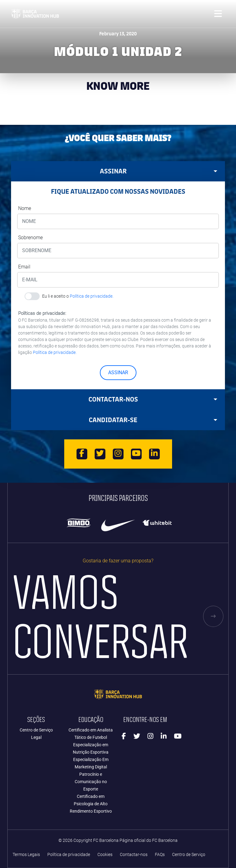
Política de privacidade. (92, 296)
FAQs (160, 855)
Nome (25, 208)
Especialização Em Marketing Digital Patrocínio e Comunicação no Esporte (91, 774)
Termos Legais (26, 855)
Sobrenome (30, 238)
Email (24, 267)
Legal (36, 737)
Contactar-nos (134, 855)
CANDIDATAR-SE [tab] (153, 420)
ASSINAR (118, 373)
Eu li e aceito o (78, 296)
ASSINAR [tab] (159, 171)
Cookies (105, 855)
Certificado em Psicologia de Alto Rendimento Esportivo (91, 804)
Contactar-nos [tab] (153, 399)
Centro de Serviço (36, 730)
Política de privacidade (69, 855)
